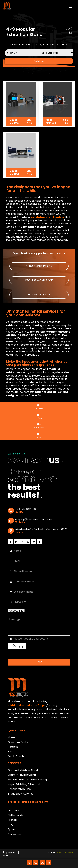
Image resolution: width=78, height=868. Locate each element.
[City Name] (22, 53)
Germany (14, 810)
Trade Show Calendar (21, 794)
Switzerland (15, 834)
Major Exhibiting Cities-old (24, 784)
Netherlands (15, 815)
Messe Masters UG (65, 853)
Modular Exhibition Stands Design (28, 780)
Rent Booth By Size (19, 789)
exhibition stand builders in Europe (26, 705)
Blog (11, 752)
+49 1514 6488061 (26, 509)
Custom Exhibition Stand (23, 770)
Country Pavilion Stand (22, 775)
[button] (39, 266)
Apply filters (39, 61)
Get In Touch (16, 756)
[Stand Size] (56, 53)
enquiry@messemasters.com (33, 519)
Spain (11, 829)
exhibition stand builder (48, 217)
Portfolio (13, 747)
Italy (11, 825)
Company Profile (18, 742)
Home (12, 737)
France (12, 820)
